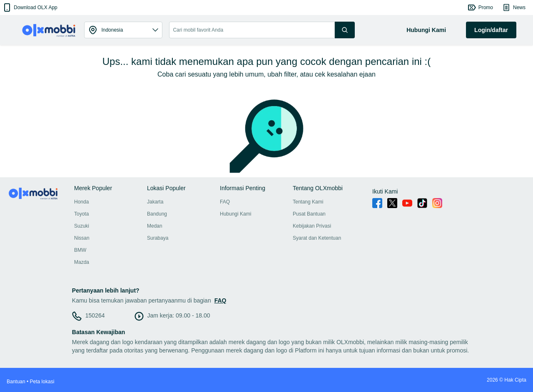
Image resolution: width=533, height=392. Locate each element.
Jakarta (155, 202)
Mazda (82, 262)
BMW (80, 250)
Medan (155, 226)
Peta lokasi (42, 382)
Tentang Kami (308, 202)
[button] (30, 7)
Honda (81, 202)
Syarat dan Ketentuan (317, 238)
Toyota (81, 214)
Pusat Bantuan (309, 214)
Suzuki (82, 226)
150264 (95, 315)
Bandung (157, 214)
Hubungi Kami (235, 214)
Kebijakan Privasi (312, 226)
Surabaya (158, 238)
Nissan (82, 238)
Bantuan (16, 382)
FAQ (225, 202)
